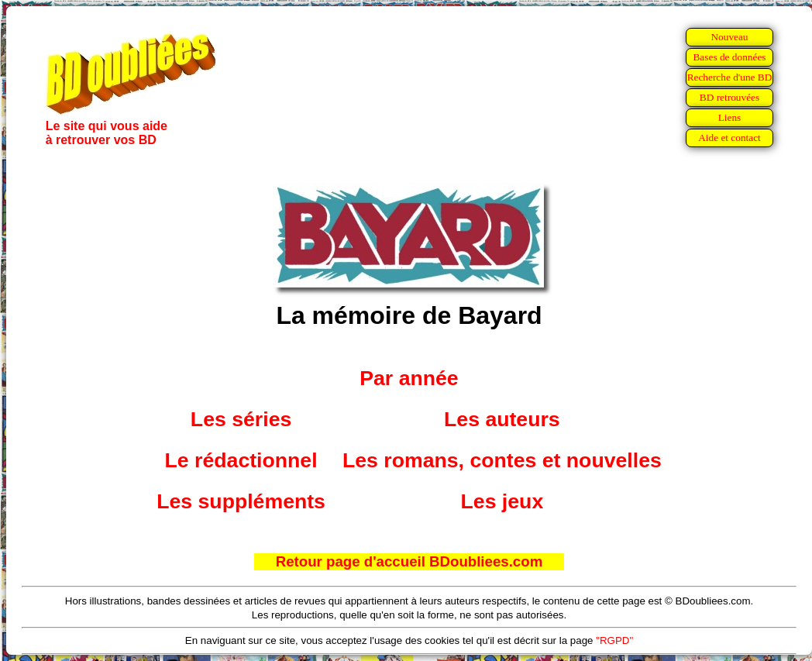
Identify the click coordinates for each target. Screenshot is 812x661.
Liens (730, 117)
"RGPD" (614, 640)
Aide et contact (729, 138)
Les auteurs (502, 419)
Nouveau (729, 37)
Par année (409, 378)
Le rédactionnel (241, 460)
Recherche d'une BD (730, 77)
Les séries (241, 419)
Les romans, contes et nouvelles (502, 460)
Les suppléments (241, 501)
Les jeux (502, 501)
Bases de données (729, 57)
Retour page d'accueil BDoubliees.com (409, 561)
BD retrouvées (729, 97)
